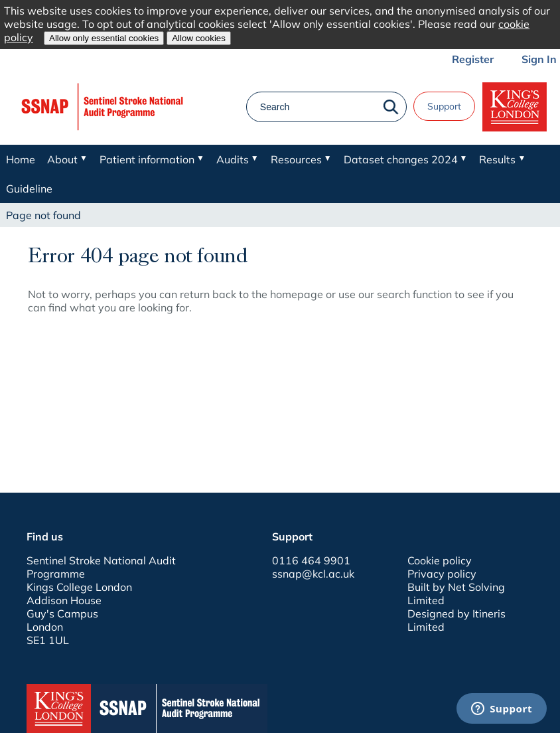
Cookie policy (440, 560)
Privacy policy (442, 574)
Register (473, 59)
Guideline (29, 189)
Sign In (539, 59)
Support (444, 106)
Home (21, 159)
